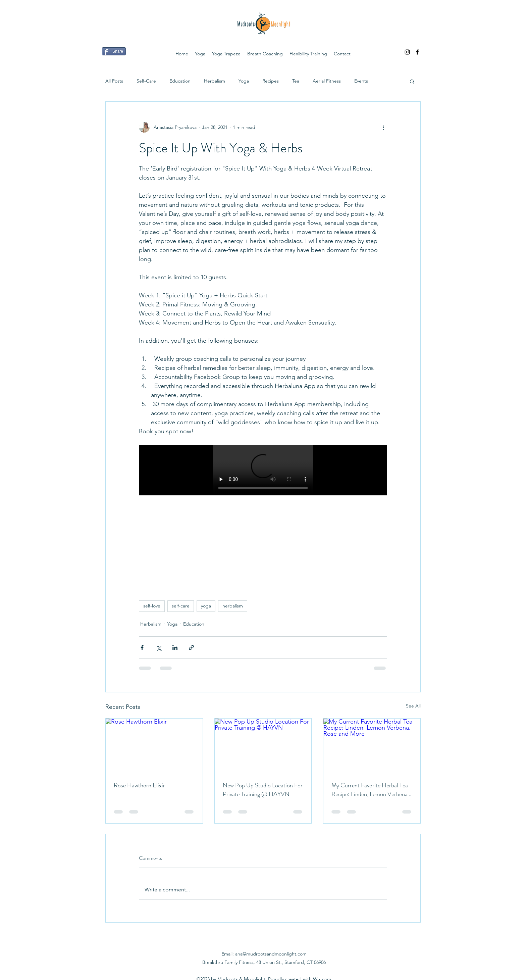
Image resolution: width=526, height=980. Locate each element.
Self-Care (146, 81)
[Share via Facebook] (142, 648)
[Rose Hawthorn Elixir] (154, 746)
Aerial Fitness (327, 81)
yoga (206, 606)
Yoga (244, 81)
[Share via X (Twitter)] (159, 648)
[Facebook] (417, 52)
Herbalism (215, 81)
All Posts (114, 81)
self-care (181, 606)
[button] (412, 81)
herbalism (233, 606)
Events (361, 81)
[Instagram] (407, 52)
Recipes (271, 81)
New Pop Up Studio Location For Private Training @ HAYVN (263, 790)
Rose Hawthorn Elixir (139, 785)
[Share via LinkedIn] (175, 648)
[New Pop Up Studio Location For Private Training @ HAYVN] (263, 746)
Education (180, 81)
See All (413, 706)
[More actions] (383, 127)
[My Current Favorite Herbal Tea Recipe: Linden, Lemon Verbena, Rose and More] (372, 746)
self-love (152, 606)
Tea (296, 81)
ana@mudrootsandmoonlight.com (271, 954)
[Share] (114, 51)
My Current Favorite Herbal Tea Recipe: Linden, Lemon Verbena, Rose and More (370, 790)
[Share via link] (191, 648)
